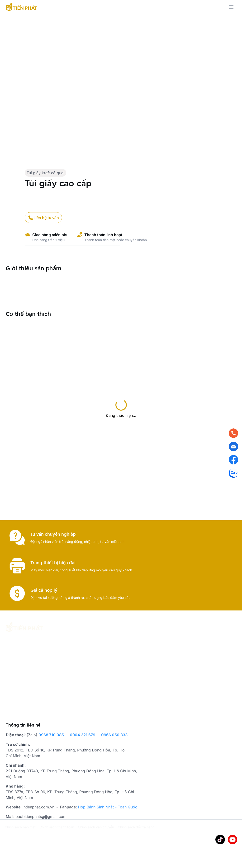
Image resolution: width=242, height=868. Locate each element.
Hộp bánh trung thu (67, 676)
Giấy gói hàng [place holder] (62, 705)
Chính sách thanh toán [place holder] (57, 827)
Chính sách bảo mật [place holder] (20, 827)
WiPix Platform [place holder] (34, 842)
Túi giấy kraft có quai (45, 173)
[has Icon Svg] (22, 7)
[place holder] (23, 665)
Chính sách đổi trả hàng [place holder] (136, 827)
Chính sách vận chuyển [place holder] (96, 827)
